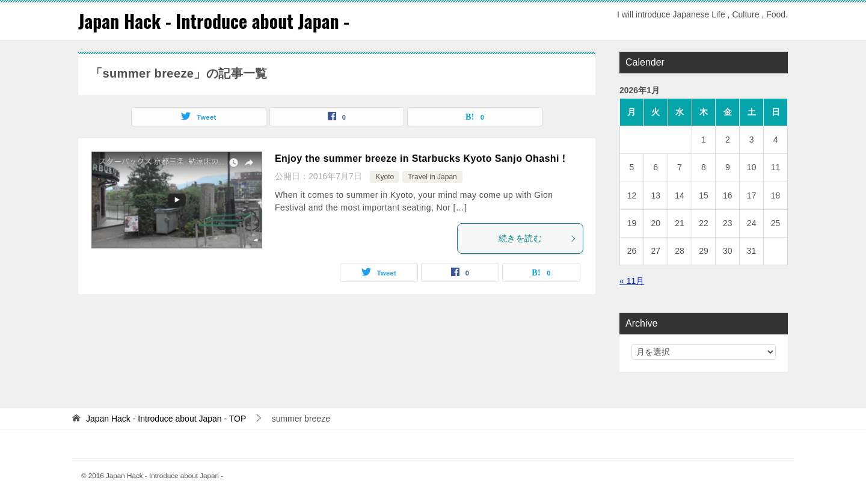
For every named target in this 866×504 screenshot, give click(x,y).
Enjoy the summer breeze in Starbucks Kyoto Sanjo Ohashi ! (420, 158)
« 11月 (632, 280)
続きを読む (538, 238)
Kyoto (385, 176)
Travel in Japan (432, 176)
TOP (166, 418)
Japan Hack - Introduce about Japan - (214, 21)
